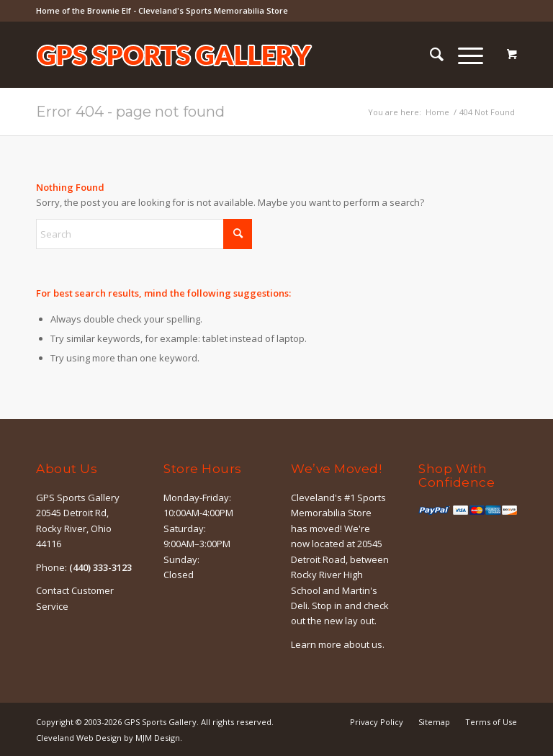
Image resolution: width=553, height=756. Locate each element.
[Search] (430, 55)
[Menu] (463, 55)
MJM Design (158, 738)
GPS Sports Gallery (160, 722)
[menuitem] (430, 55)
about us (363, 644)
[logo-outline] (174, 76)
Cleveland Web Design (79, 738)
